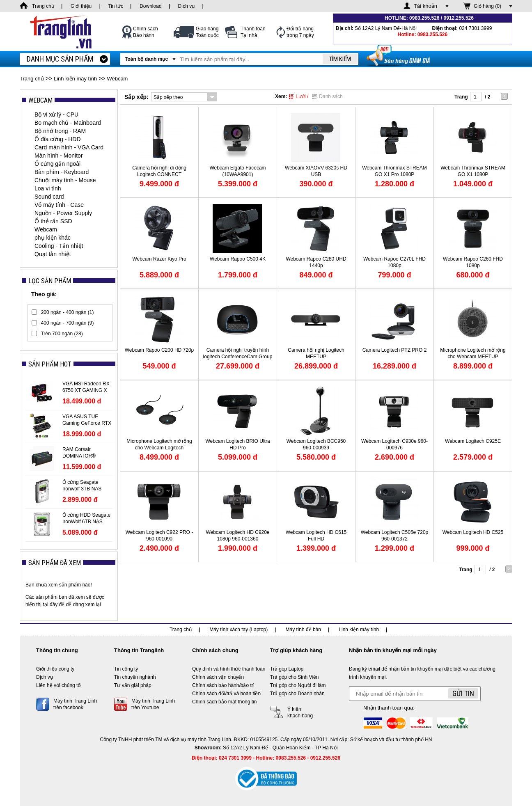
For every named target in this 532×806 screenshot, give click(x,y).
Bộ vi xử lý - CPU (56, 114)
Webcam (117, 79)
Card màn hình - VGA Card (69, 147)
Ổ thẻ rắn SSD (53, 221)
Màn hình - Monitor (59, 156)
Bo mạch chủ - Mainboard (68, 123)
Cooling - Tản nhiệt (59, 246)
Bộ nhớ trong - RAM (60, 131)
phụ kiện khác (53, 238)
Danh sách (327, 96)
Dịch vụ (45, 677)
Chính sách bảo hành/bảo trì (223, 685)
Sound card (49, 197)
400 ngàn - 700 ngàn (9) (68, 323)
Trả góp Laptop (287, 669)
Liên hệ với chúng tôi (59, 685)
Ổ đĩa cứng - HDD (58, 139)
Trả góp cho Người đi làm (298, 685)
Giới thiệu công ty (55, 669)
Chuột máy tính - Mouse (65, 180)
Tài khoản (425, 6)
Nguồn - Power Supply (63, 213)
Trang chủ (32, 79)
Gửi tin (463, 693)
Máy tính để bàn (303, 630)
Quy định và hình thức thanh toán (229, 669)
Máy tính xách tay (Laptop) (238, 630)
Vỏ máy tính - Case (59, 205)
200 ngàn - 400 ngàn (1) (68, 312)
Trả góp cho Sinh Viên (294, 677)
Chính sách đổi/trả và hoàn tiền (226, 694)
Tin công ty (126, 669)
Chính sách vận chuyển (218, 677)
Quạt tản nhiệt (53, 254)
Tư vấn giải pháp (133, 685)
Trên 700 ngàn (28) (62, 334)
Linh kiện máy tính (75, 79)
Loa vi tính (48, 188)
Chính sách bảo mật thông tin (224, 702)
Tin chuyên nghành (135, 677)
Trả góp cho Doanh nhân (297, 694)
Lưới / (299, 96)
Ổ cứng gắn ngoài (57, 164)
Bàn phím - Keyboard (62, 172)
